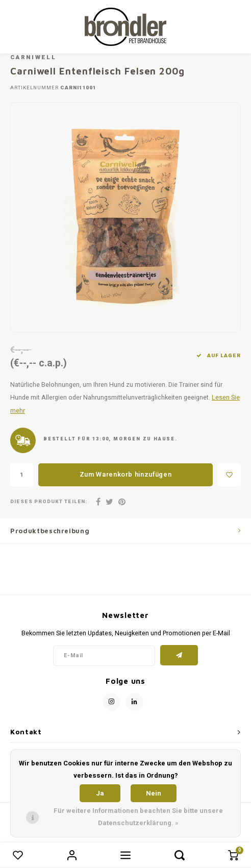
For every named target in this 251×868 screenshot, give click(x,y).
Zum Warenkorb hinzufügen (126, 474)
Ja (100, 793)
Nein (154, 793)
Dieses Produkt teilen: (49, 502)
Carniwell (33, 57)
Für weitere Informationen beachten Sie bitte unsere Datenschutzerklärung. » (138, 817)
